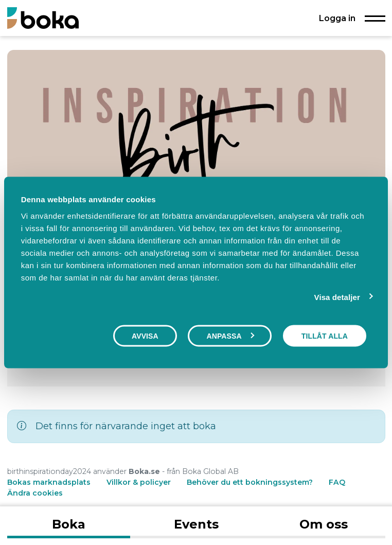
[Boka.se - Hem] (43, 18)
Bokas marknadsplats (49, 482)
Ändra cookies (35, 493)
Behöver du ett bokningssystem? (250, 482)
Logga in (337, 18)
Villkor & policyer (139, 482)
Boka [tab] (69, 524)
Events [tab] (196, 524)
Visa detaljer (337, 297)
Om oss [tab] (324, 524)
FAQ (337, 482)
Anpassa (230, 336)
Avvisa (145, 336)
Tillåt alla (325, 336)
